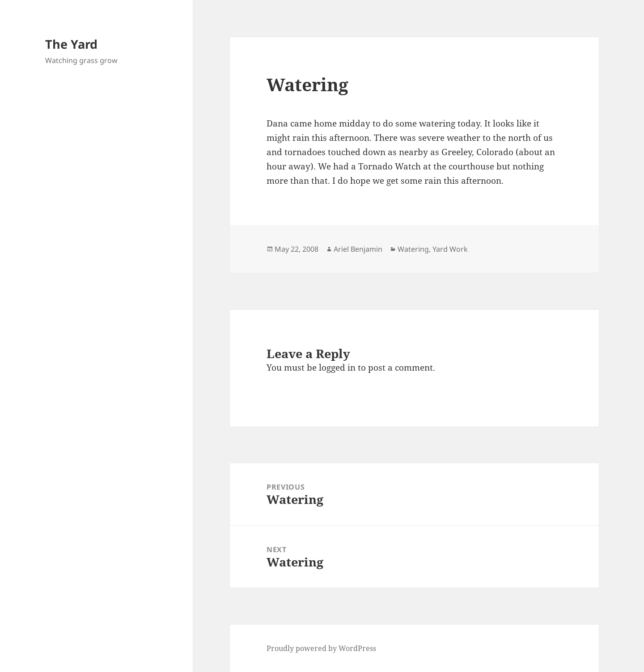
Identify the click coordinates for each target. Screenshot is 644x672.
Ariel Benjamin (358, 249)
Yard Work (450, 249)
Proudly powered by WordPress (321, 648)
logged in (337, 368)
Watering (413, 249)
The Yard (71, 44)
